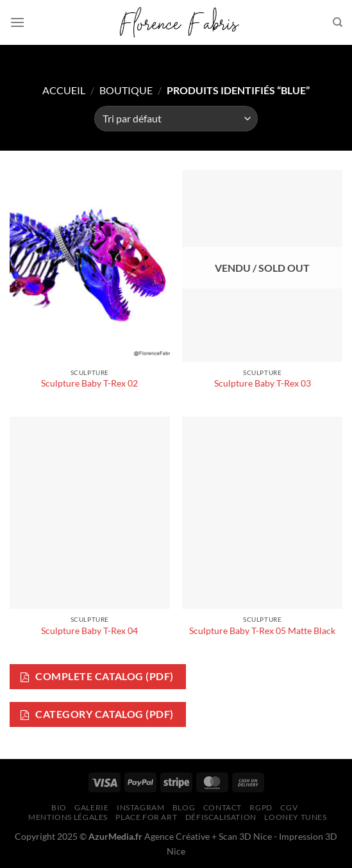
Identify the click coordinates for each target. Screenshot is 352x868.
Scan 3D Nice (245, 836)
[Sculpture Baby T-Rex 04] (90, 513)
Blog (184, 807)
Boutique (126, 90)
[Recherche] (338, 22)
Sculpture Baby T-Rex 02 (89, 383)
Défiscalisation (221, 817)
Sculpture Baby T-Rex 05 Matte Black (262, 631)
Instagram (141, 807)
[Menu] (17, 22)
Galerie (91, 807)
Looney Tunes (295, 817)
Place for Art (146, 817)
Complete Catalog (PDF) (97, 677)
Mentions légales (68, 817)
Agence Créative (177, 836)
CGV (289, 807)
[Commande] (176, 119)
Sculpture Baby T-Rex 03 (263, 383)
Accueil (64, 90)
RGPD (261, 807)
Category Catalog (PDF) (97, 714)
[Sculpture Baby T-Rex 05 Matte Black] (262, 513)
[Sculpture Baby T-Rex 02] (90, 266)
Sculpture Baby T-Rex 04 (89, 631)
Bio (59, 807)
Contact (222, 807)
